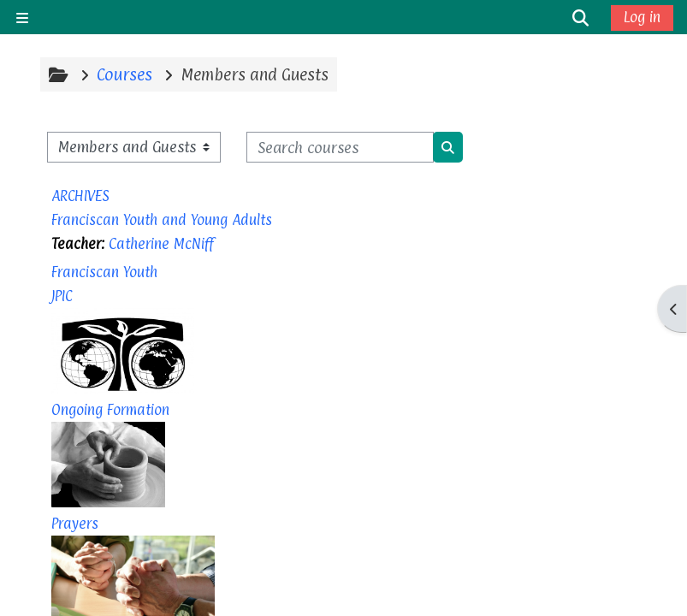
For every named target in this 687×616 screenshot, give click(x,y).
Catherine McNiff (161, 244)
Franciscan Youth (104, 272)
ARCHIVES (80, 196)
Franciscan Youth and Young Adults (162, 220)
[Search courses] (340, 147)
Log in (642, 17)
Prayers (75, 524)
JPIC (62, 296)
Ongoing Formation (110, 410)
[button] (581, 18)
